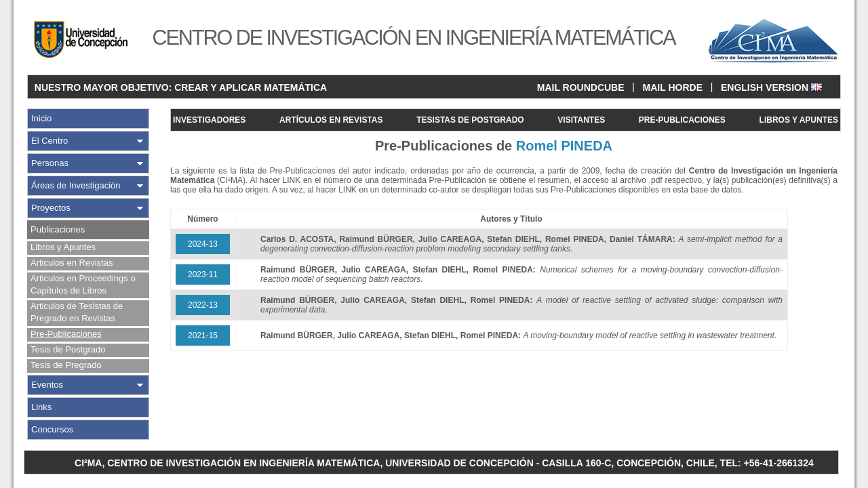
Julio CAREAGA (450, 239)
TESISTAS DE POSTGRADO (470, 120)
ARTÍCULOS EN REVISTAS (331, 120)
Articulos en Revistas (72, 263)
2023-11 (203, 274)
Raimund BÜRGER (376, 239)
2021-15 (203, 335)
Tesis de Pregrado (66, 365)
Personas (50, 163)
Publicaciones (58, 229)
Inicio (41, 118)
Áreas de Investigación (76, 185)
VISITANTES (581, 120)
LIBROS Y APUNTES (799, 120)
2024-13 (203, 244)
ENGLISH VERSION (771, 87)
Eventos (47, 385)
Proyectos (51, 208)
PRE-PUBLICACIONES (682, 120)
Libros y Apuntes (63, 247)
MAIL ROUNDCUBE (581, 87)
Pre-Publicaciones (66, 334)
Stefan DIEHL (513, 239)
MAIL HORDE (673, 87)
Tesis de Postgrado (68, 349)
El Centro (50, 141)
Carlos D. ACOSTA (297, 239)
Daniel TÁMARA (641, 239)
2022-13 (203, 305)
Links (41, 407)
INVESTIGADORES (209, 120)
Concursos (52, 429)
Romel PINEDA (575, 239)
